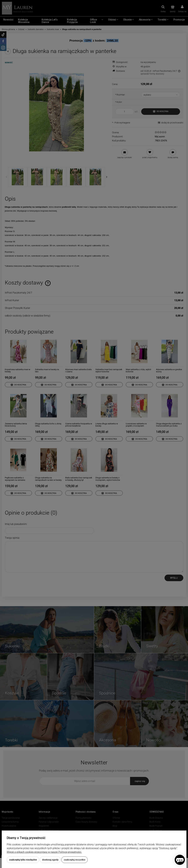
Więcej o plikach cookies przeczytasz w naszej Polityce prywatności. (44, 852)
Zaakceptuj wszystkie (75, 860)
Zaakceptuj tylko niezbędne (23, 860)
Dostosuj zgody (50, 860)
